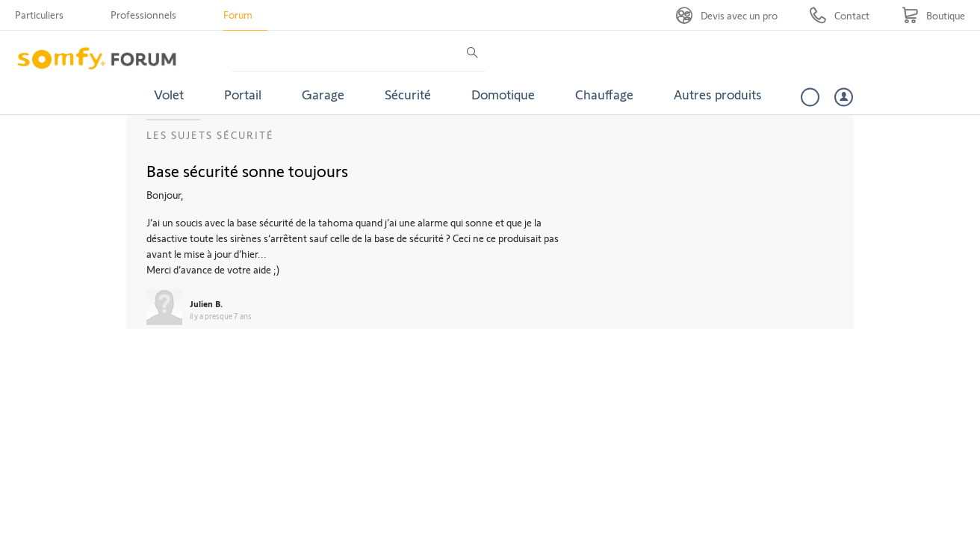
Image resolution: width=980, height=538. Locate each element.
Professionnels (143, 15)
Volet (169, 94)
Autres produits (718, 94)
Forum (238, 15)
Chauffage (604, 94)
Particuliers (39, 15)
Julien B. (206, 303)
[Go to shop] (933, 15)
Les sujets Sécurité (210, 135)
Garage (323, 94)
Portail (243, 94)
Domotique (503, 94)
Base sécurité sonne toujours (247, 170)
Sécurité (408, 94)
